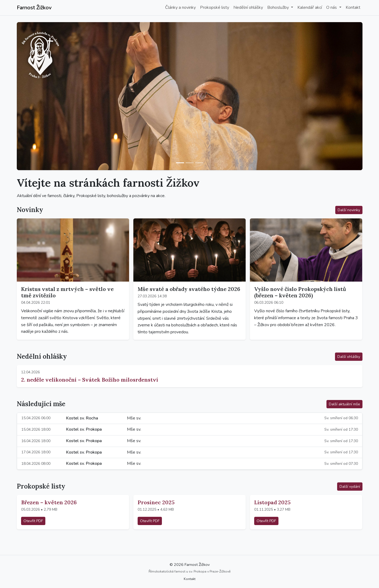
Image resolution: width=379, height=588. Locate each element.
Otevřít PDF (33, 521)
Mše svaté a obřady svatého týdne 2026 (189, 289)
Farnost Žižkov (34, 8)
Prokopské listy (215, 7)
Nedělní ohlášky (248, 7)
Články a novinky (180, 7)
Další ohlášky (349, 357)
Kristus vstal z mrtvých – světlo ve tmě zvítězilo (67, 292)
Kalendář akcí (310, 7)
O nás (332, 7)
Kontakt (353, 7)
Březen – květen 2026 (49, 502)
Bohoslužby (279, 7)
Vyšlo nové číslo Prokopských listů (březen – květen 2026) (300, 292)
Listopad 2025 (272, 502)
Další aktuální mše (344, 404)
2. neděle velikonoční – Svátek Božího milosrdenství (90, 380)
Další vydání (350, 487)
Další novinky (349, 210)
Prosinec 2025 (156, 502)
